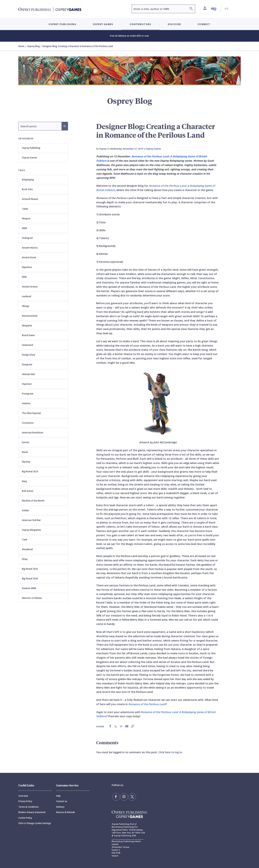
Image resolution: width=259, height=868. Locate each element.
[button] (214, 9)
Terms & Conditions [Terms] (29, 807)
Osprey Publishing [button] (62, 24)
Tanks (25, 209)
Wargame (27, 326)
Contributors (140, 24)
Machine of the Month (33, 501)
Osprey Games (29, 158)
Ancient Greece (30, 287)
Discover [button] (174, 24)
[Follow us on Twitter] (131, 797)
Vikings (26, 306)
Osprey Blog (33, 46)
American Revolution (33, 433)
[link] (110, 726)
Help (58, 796)
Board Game (28, 335)
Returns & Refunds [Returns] (66, 812)
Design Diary (29, 355)
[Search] (191, 9)
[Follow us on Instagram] (124, 797)
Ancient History (30, 248)
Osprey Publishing (31, 148)
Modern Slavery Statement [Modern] (32, 812)
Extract (26, 442)
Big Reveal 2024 (30, 471)
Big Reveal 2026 (30, 579)
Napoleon (27, 267)
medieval (27, 296)
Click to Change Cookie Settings (35, 823)
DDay (25, 559)
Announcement (30, 316)
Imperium (27, 384)
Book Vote (27, 189)
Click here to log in (170, 752)
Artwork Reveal (30, 199)
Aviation (26, 403)
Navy (24, 481)
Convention (28, 423)
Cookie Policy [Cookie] (25, 818)
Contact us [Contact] (62, 801)
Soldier (26, 510)
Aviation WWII (29, 588)
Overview (23, 796)
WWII (24, 228)
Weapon (26, 218)
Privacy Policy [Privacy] (25, 801)
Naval (25, 452)
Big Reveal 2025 (30, 569)
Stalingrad (27, 238)
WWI (24, 277)
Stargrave (27, 364)
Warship (26, 462)
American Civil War (31, 520)
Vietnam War (29, 374)
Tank (25, 540)
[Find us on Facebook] (116, 797)
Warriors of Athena (32, 598)
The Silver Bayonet (31, 413)
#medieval (27, 549)
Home (21, 46)
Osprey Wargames (31, 530)
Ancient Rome (29, 257)
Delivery (60, 807)
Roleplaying (28, 180)
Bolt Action (28, 491)
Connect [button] (204, 24)
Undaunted (28, 345)
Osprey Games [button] (103, 24)
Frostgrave (28, 394)
